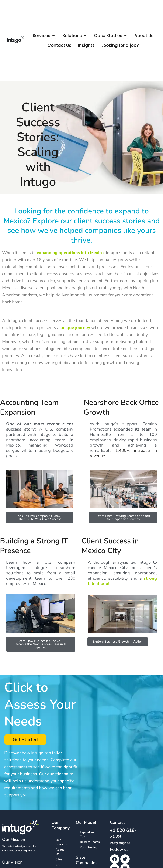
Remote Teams (90, 842)
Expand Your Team (88, 834)
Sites (59, 859)
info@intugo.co (120, 843)
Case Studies (89, 847)
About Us (60, 852)
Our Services (61, 842)
